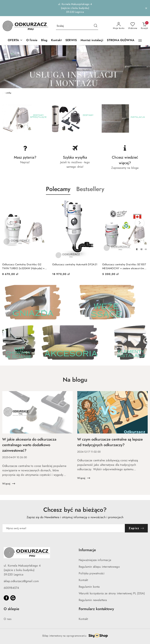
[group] (75, 67)
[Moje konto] (119, 26)
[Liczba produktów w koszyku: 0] (144, 26)
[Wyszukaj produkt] (77, 26)
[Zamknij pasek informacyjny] (146, 8)
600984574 (11, 588)
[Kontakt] (56, 40)
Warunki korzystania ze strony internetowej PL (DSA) (112, 593)
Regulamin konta (89, 587)
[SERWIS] (71, 40)
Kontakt (83, 580)
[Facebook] (6, 598)
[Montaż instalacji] (92, 40)
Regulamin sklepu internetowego (99, 567)
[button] (15, 40)
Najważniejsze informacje (95, 560)
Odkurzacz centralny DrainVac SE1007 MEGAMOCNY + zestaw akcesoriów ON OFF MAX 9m (124, 266)
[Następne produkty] (140, 223)
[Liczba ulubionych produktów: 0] (133, 26)
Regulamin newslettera (93, 600)
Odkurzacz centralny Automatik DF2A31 (75, 264)
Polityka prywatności (92, 573)
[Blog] (44, 40)
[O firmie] (32, 40)
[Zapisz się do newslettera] (64, 528)
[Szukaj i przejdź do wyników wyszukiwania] (96, 26)
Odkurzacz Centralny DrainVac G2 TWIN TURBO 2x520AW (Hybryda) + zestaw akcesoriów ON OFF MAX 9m (24, 266)
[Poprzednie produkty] (10, 223)
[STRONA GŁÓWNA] (121, 40)
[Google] (13, 598)
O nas (7, 619)
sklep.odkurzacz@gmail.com (21, 581)
